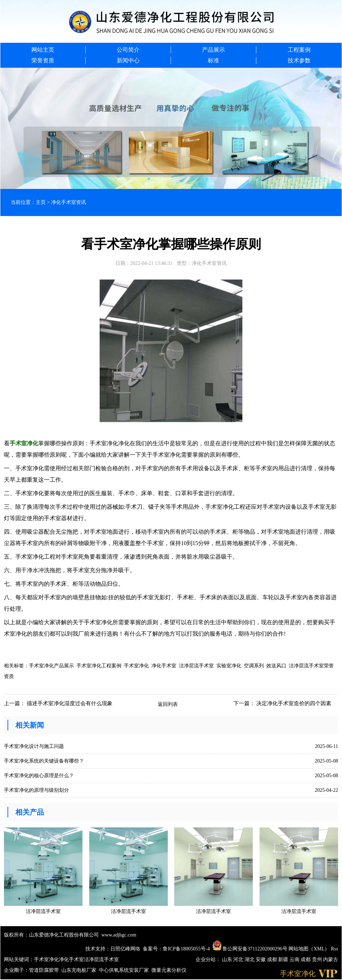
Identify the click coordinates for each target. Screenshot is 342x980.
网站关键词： (19, 960)
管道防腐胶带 (44, 970)
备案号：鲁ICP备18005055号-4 (176, 949)
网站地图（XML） (309, 949)
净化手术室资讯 (69, 202)
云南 (295, 960)
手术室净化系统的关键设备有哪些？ (44, 761)
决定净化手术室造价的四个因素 (294, 703)
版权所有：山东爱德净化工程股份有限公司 (51, 935)
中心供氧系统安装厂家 (124, 970)
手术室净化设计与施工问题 (34, 746)
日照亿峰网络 (125, 949)
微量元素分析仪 (169, 970)
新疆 (284, 960)
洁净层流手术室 (196, 666)
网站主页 (43, 50)
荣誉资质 (43, 60)
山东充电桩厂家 (79, 970)
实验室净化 (229, 666)
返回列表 (168, 704)
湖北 (250, 960)
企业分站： (208, 960)
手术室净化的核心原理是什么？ (39, 776)
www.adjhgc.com (119, 935)
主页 (41, 202)
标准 (213, 60)
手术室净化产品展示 (51, 666)
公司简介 (128, 50)
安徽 (261, 960)
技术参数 (299, 60)
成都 (273, 960)
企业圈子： (16, 970)
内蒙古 (331, 960)
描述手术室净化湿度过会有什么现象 (70, 703)
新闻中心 (128, 60)
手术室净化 (136, 666)
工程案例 (299, 50)
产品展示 (213, 50)
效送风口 (276, 666)
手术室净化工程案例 (99, 666)
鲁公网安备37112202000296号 (250, 949)
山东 (228, 960)
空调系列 (254, 666)
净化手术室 (164, 666)
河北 (239, 960)
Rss (335, 949)
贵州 (318, 960)
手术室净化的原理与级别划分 (36, 790)
